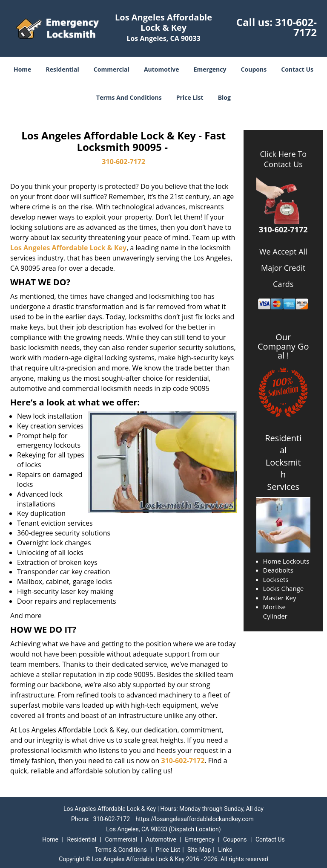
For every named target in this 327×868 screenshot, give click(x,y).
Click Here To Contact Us (283, 159)
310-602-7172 (296, 27)
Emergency (210, 69)
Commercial (112, 69)
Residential (63, 69)
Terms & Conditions (121, 850)
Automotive (162, 69)
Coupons (254, 69)
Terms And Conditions (129, 97)
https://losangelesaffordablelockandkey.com (195, 819)
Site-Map (199, 850)
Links (225, 850)
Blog (224, 97)
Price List (190, 97)
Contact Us (297, 69)
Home (22, 69)
